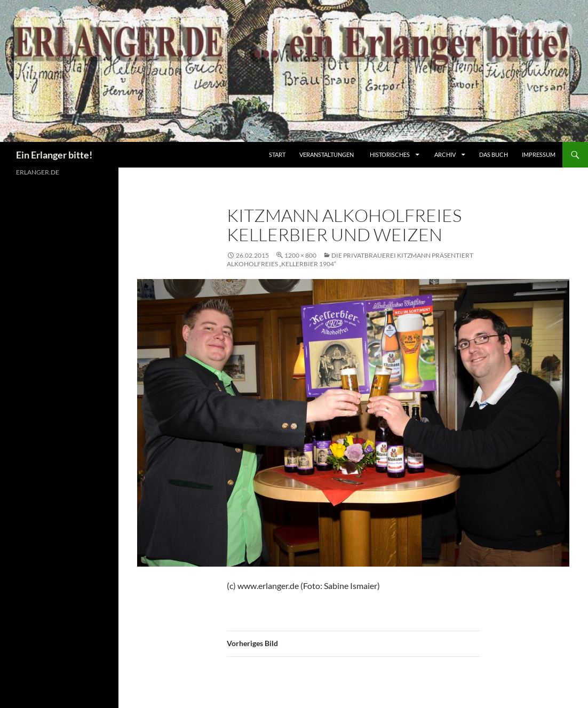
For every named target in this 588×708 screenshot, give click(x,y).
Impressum (539, 154)
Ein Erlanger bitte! (54, 155)
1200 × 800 (300, 255)
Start (277, 154)
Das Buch (494, 154)
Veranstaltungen (327, 154)
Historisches (390, 154)
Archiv (446, 154)
